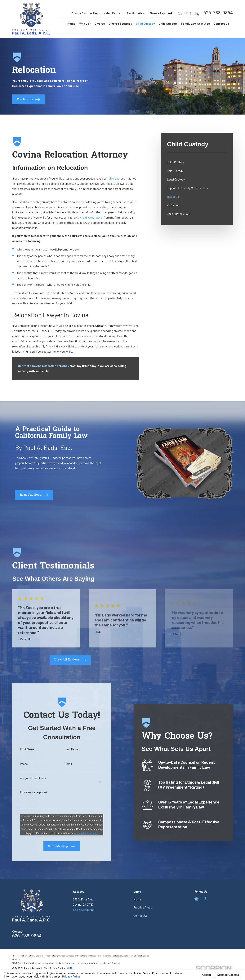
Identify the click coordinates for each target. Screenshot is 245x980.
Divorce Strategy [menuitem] (120, 24)
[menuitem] (197, 162)
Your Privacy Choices (58, 968)
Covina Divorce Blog (85, 13)
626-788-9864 (218, 13)
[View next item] (45, 660)
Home (137, 899)
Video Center (113, 13)
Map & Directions (84, 910)
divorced (114, 178)
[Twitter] (206, 899)
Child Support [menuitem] (168, 24)
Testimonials (136, 13)
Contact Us (141, 916)
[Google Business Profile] (196, 899)
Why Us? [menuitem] (85, 24)
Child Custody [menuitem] (145, 24)
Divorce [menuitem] (100, 24)
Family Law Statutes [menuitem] (196, 24)
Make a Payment (161, 13)
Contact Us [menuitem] (221, 24)
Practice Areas (143, 907)
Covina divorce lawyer (90, 217)
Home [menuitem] (71, 24)
